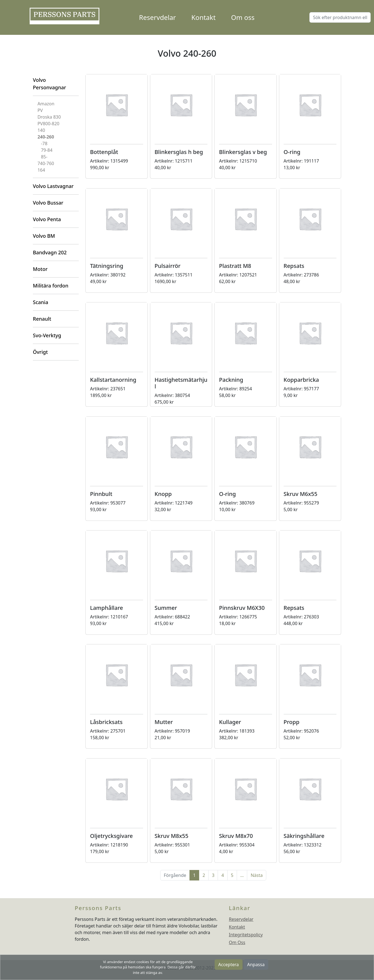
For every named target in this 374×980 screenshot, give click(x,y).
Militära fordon (51, 286)
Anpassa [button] (256, 965)
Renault (42, 319)
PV (40, 110)
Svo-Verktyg (47, 335)
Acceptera (229, 965)
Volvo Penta (47, 219)
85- (44, 157)
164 (41, 170)
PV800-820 (48, 124)
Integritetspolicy (246, 935)
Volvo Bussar (48, 203)
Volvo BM (44, 236)
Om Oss (237, 942)
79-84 (47, 150)
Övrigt (40, 352)
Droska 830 (49, 117)
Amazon (46, 104)
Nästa (257, 875)
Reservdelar (157, 17)
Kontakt (204, 17)
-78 (44, 143)
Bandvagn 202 (50, 252)
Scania (40, 302)
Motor (40, 269)
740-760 (46, 163)
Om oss (243, 17)
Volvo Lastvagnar (53, 186)
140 (41, 130)
